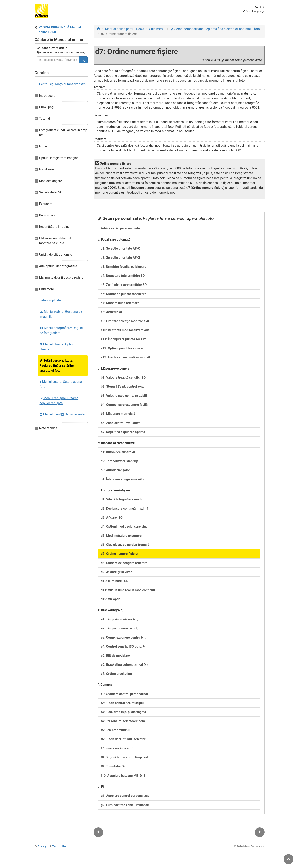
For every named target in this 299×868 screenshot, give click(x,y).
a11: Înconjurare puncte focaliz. (124, 339)
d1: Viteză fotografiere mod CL (123, 499)
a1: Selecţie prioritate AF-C (120, 249)
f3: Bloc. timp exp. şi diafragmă (123, 712)
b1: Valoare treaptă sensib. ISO (123, 377)
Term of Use (59, 846)
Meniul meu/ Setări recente (62, 414)
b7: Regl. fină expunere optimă (123, 432)
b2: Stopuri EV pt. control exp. (122, 387)
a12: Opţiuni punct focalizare (122, 348)
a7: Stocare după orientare (120, 303)
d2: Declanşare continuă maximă (124, 508)
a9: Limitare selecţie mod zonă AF (125, 321)
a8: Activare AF (112, 312)
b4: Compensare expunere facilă (124, 405)
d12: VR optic (111, 599)
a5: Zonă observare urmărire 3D (124, 285)
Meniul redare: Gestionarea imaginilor (61, 314)
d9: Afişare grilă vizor (116, 572)
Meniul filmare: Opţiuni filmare (57, 347)
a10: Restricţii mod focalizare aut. (125, 330)
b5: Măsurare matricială (118, 414)
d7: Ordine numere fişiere (119, 554)
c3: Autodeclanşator (115, 470)
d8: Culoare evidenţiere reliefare (124, 563)
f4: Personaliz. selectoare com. (123, 721)
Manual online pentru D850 (124, 29)
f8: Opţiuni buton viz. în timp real (124, 757)
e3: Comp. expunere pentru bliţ (123, 637)
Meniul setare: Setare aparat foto (61, 384)
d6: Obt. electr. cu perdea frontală (125, 545)
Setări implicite (50, 300)
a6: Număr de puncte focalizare (123, 294)
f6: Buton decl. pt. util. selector (123, 739)
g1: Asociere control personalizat (125, 796)
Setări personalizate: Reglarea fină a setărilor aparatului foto (57, 365)
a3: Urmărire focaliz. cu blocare (123, 267)
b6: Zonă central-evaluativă (121, 423)
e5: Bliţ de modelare (115, 656)
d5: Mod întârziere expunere (121, 536)
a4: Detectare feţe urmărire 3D (123, 276)
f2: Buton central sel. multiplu (122, 703)
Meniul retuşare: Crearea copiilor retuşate (59, 401)
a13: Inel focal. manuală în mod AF (126, 357)
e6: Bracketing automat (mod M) (124, 665)
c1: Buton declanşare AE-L (120, 452)
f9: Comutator (113, 766)
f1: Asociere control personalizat (124, 694)
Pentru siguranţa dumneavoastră (63, 84)
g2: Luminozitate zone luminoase (125, 805)
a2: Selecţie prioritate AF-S (120, 258)
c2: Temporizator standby (119, 461)
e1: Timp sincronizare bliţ (119, 619)
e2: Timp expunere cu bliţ (119, 628)
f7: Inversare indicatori (117, 748)
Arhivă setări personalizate (120, 228)
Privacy (42, 846)
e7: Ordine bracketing (116, 674)
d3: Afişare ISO (112, 518)
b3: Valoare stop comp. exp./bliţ (124, 396)
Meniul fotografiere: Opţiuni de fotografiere (61, 330)
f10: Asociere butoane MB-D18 (123, 776)
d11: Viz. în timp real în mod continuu (128, 590)
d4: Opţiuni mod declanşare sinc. (125, 527)
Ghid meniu (157, 29)
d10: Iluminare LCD (115, 581)
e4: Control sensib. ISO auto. (123, 646)
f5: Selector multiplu (116, 730)
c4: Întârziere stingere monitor (123, 479)
